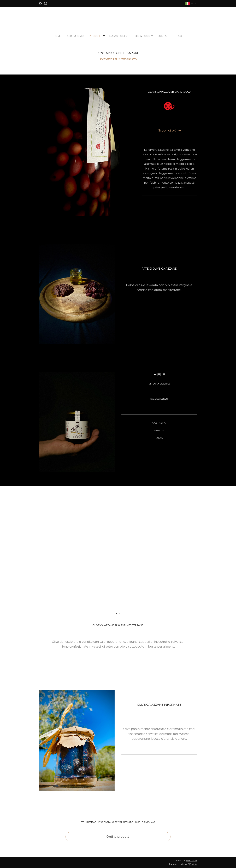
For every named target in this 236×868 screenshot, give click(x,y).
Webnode (191, 860)
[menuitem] (100, 36)
